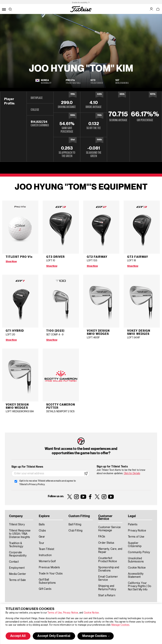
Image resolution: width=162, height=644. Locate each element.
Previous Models (49, 568)
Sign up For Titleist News (27, 467)
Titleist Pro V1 (19, 257)
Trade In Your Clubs (51, 574)
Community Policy (139, 552)
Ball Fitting (75, 525)
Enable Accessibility (80, 3)
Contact (14, 562)
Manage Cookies (120, 625)
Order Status (106, 543)
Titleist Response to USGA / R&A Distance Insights (20, 534)
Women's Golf (47, 561)
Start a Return (107, 596)
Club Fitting (75, 531)
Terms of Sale (18, 580)
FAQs (102, 537)
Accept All (18, 636)
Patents (133, 525)
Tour (41, 543)
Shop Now (11, 262)
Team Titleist (47, 549)
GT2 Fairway (97, 257)
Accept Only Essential (54, 636)
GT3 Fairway (138, 257)
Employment (17, 568)
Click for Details (132, 473)
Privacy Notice (71, 613)
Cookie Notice (91, 613)
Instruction (45, 555)
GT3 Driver (56, 257)
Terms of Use (55, 613)
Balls (42, 525)
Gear (42, 537)
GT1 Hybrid (15, 331)
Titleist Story (17, 525)
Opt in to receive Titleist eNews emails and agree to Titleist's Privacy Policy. (48, 483)
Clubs (42, 531)
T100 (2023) (55, 331)
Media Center (18, 574)
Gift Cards (45, 589)
